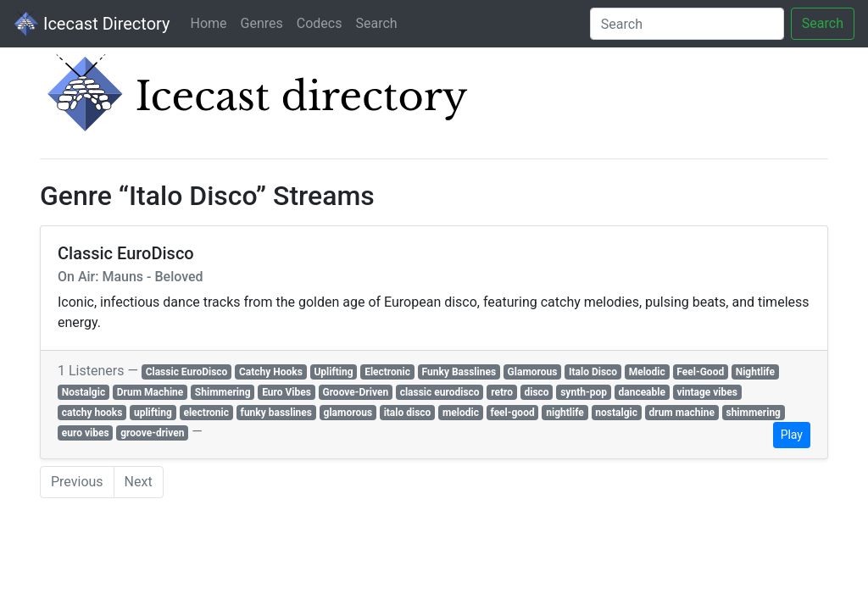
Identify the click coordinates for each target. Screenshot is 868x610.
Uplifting (333, 372)
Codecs (320, 23)
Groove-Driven (355, 392)
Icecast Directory (92, 24)
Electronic (387, 372)
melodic (461, 413)
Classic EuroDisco (187, 372)
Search (376, 23)
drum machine (682, 413)
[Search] (687, 24)
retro (502, 392)
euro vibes (86, 433)
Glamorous (533, 372)
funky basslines (276, 413)
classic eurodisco (440, 392)
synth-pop (584, 392)
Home (208, 23)
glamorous (348, 413)
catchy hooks (92, 413)
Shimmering (223, 392)
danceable (641, 392)
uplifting (153, 413)
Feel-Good (700, 372)
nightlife (565, 413)
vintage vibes (707, 392)
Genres (262, 23)
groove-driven (152, 433)
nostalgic (616, 413)
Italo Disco (593, 372)
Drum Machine (150, 392)
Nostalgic (83, 392)
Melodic (647, 372)
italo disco (408, 413)
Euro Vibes (287, 392)
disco (537, 392)
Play (792, 435)
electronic (206, 413)
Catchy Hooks (271, 372)
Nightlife (755, 372)
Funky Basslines (459, 372)
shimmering (753, 413)
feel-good (512, 413)
